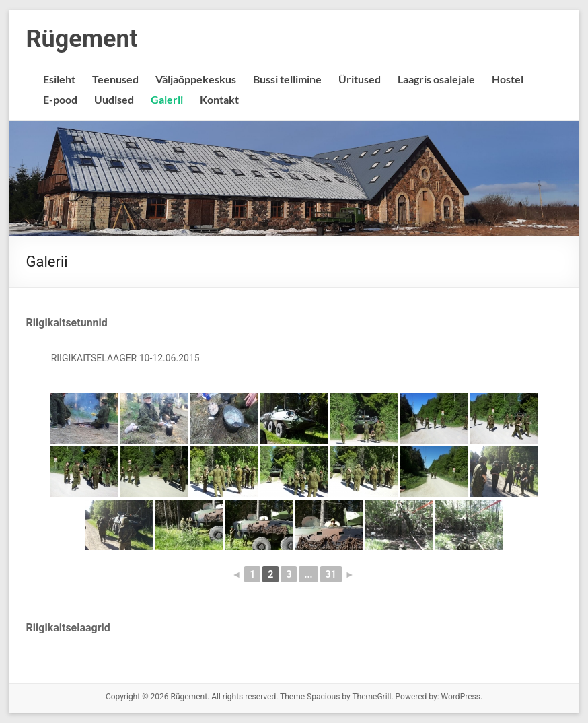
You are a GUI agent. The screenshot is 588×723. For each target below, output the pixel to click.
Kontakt (219, 99)
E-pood (60, 99)
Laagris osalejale (436, 79)
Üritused (360, 79)
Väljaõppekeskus (196, 79)
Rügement (82, 39)
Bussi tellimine (287, 79)
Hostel (508, 79)
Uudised (114, 99)
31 (331, 574)
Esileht (59, 79)
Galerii (167, 99)
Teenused (115, 79)
